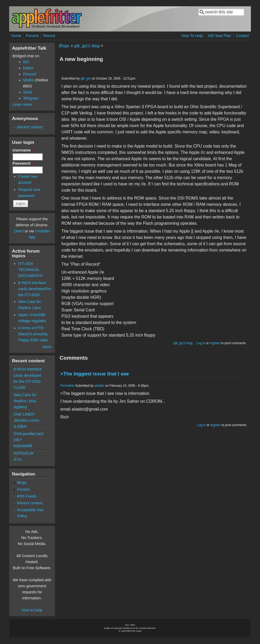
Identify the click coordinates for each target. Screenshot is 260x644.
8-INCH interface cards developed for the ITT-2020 (35, 289)
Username (23, 150)
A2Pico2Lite (24, 453)
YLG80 (20, 388)
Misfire (29, 80)
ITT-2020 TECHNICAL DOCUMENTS (30, 270)
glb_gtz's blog (87, 46)
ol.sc (18, 459)
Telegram (31, 98)
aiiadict (99, 386)
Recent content (30, 127)
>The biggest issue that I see (95, 374)
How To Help (192, 36)
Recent (49, 36)
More (47, 347)
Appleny (20, 407)
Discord (29, 74)
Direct (19, 231)
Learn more (22, 104)
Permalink (67, 386)
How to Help (32, 610)
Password (23, 163)
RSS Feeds (27, 496)
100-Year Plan (219, 36)
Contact (242, 36)
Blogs (64, 46)
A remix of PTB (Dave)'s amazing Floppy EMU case (33, 334)
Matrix (28, 68)
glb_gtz (86, 78)
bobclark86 (23, 446)
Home (16, 36)
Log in (201, 343)
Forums (32, 36)
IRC (26, 62)
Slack (28, 92)
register (215, 343)
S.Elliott (20, 426)
